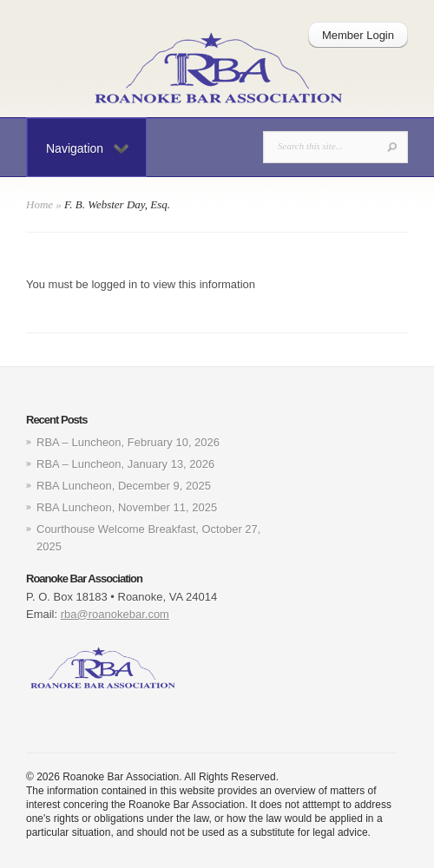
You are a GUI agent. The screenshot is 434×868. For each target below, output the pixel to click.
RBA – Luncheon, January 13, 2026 (125, 464)
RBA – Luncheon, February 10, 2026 (128, 442)
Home (39, 204)
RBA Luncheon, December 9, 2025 (124, 486)
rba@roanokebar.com (115, 614)
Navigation (87, 148)
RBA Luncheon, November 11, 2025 (127, 507)
